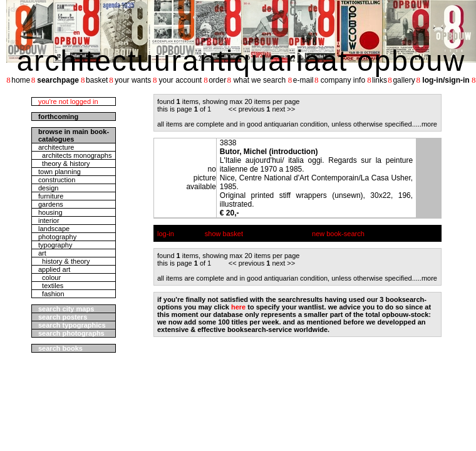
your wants (133, 80)
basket (97, 80)
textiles (51, 286)
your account (180, 80)
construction (57, 180)
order (217, 80)
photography (57, 237)
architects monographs (75, 155)
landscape (54, 229)
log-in (166, 234)
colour (49, 277)
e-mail (303, 80)
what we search (260, 80)
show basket (224, 234)
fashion (51, 294)
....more (426, 124)
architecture (56, 147)
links (380, 80)
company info (343, 80)
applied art (54, 269)
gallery (404, 80)
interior (49, 220)
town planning (59, 172)
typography (55, 245)
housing (50, 212)
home (21, 80)
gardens (51, 204)
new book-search (338, 234)
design (48, 188)
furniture (51, 196)
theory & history (64, 163)
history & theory (64, 261)
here (238, 307)
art (42, 253)
